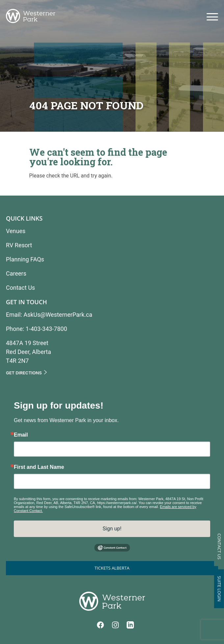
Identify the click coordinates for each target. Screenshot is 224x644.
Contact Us (219, 546)
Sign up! (112, 529)
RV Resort (19, 245)
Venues (16, 231)
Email (21, 435)
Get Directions (24, 373)
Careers (16, 273)
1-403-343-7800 (46, 329)
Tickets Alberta (112, 568)
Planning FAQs (25, 259)
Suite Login (219, 589)
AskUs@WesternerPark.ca (58, 315)
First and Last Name (39, 467)
